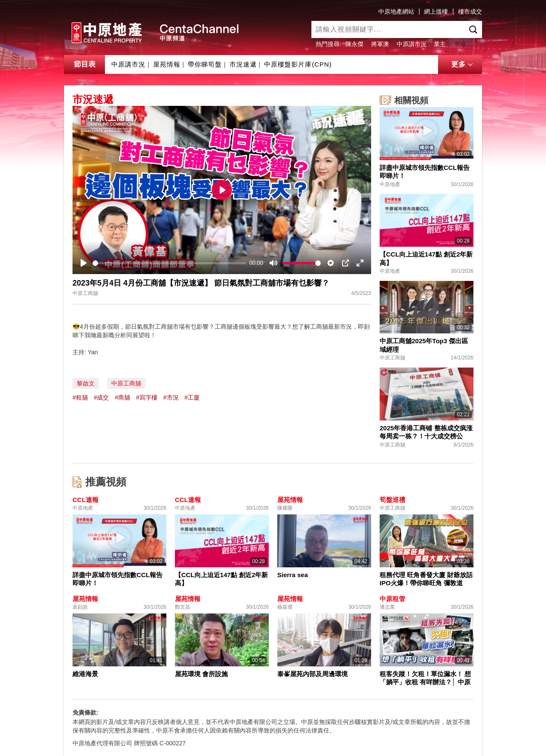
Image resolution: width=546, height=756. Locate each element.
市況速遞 (243, 64)
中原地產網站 (396, 12)
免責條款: (86, 712)
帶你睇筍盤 (205, 64)
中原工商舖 (126, 383)
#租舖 (80, 397)
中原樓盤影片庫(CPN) (298, 64)
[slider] (169, 263)
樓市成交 (470, 12)
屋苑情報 (167, 64)
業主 (440, 44)
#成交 (102, 397)
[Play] (84, 263)
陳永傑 (354, 44)
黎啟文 (86, 383)
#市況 (171, 397)
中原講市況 (412, 44)
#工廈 (192, 397)
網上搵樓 (436, 12)
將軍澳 (380, 44)
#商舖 (122, 397)
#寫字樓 (147, 397)
